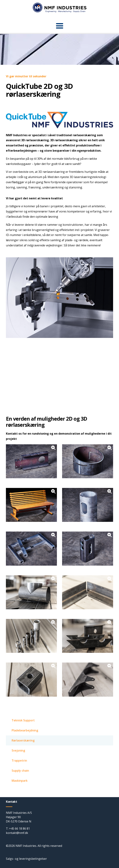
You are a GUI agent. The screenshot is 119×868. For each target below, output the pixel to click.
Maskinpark (20, 781)
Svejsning (18, 750)
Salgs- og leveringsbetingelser (26, 859)
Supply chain (20, 771)
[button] (60, 26)
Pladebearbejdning (25, 730)
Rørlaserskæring (23, 740)
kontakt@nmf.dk (17, 833)
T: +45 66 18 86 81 (18, 829)
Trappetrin (19, 761)
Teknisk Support (23, 720)
